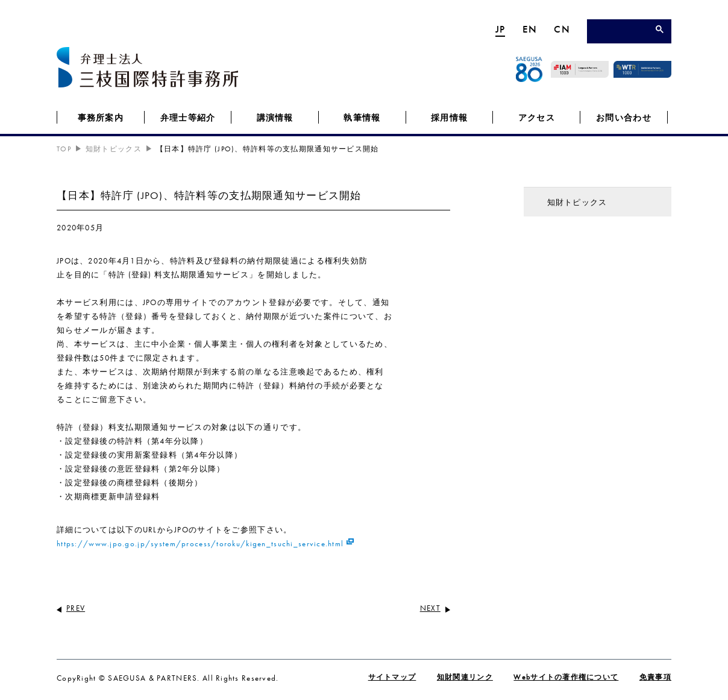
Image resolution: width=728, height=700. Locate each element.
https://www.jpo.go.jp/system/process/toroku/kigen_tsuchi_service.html (200, 544)
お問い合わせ (624, 118)
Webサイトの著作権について (566, 677)
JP (500, 29)
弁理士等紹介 (188, 118)
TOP (64, 149)
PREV (76, 608)
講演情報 (275, 118)
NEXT (430, 608)
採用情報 (449, 118)
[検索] (624, 33)
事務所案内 (101, 118)
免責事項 (655, 677)
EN (530, 29)
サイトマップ (392, 677)
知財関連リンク (465, 677)
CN (562, 29)
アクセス (537, 118)
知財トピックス (114, 149)
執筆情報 (362, 118)
